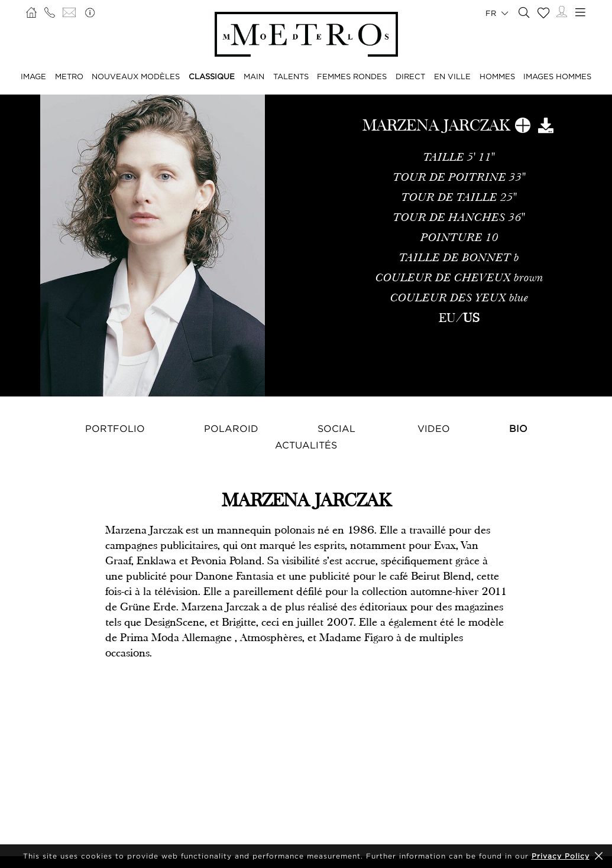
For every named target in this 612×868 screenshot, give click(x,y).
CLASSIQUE (212, 76)
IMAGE (33, 76)
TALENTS (291, 76)
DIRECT (410, 76)
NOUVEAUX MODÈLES (136, 76)
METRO (69, 76)
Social (336, 428)
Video (434, 428)
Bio (518, 428)
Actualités (306, 445)
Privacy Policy (561, 856)
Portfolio (115, 428)
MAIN (254, 76)
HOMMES (497, 76)
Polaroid (231, 428)
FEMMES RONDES (352, 76)
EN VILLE (452, 76)
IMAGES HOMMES (557, 76)
